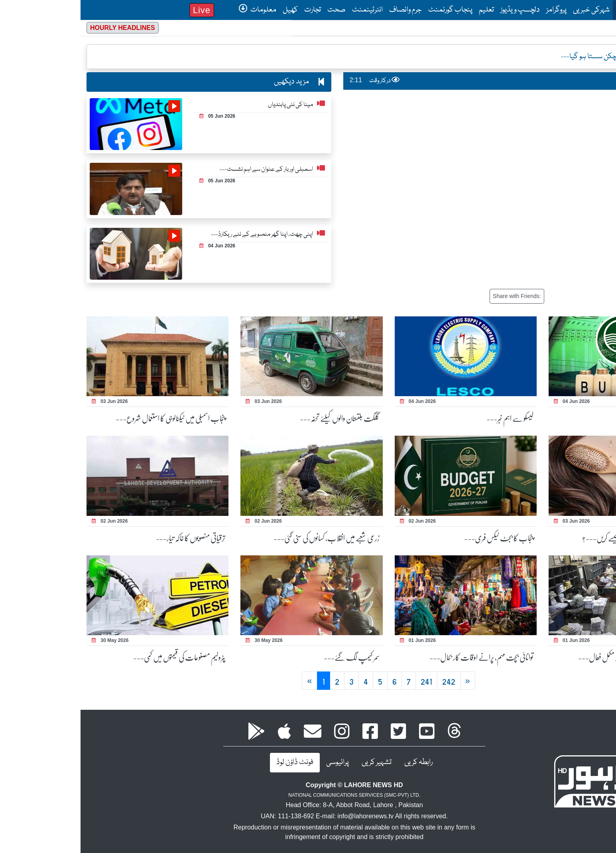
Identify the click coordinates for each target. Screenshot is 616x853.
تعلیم (406, 10)
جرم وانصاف (325, 10)
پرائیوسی (257, 762)
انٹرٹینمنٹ (287, 10)
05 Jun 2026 (137, 116)
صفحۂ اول (548, 10)
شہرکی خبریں (511, 10)
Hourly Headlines (42, 28)
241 (346, 681)
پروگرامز (476, 10)
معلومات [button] (177, 10)
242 (368, 681)
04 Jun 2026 (137, 246)
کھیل (210, 10)
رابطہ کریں (338, 762)
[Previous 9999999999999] (229, 681)
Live (121, 10)
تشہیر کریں (296, 762)
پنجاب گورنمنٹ (370, 10)
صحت (256, 10)
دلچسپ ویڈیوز (440, 10)
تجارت (232, 10)
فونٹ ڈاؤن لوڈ (214, 762)
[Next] (387, 681)
